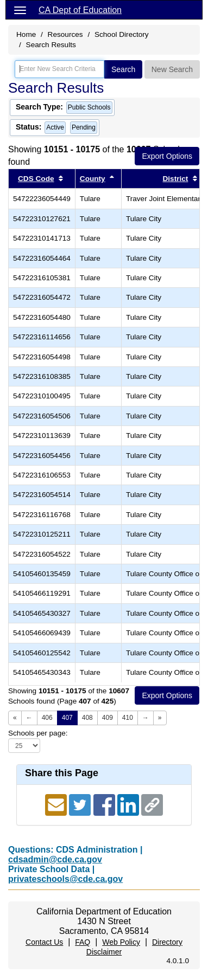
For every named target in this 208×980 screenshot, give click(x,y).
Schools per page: (38, 733)
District (176, 179)
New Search (172, 69)
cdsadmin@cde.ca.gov (55, 859)
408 (87, 718)
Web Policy (121, 942)
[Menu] (20, 10)
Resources (65, 34)
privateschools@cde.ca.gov (65, 879)
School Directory (122, 34)
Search (123, 69)
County (93, 179)
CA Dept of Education (80, 10)
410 (128, 718)
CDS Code (36, 179)
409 (108, 718)
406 (47, 718)
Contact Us (44, 942)
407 (67, 718)
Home (26, 34)
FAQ (83, 942)
